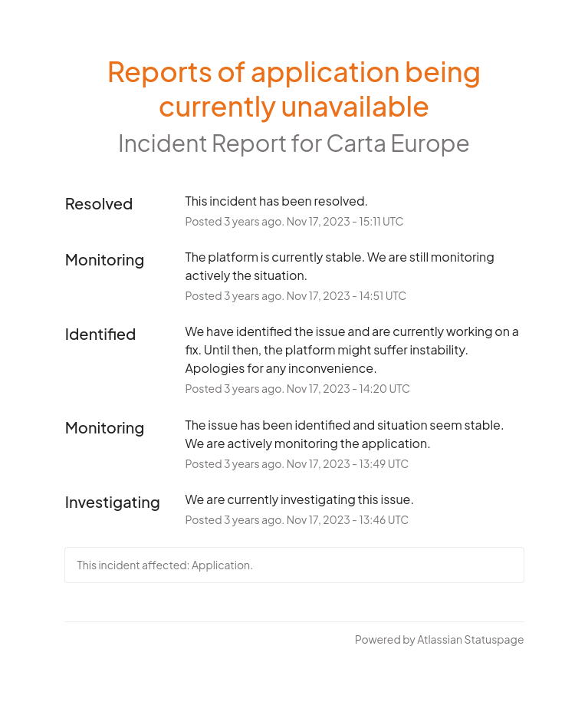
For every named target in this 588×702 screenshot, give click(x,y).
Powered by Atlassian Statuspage (440, 639)
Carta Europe (398, 143)
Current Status (107, 639)
